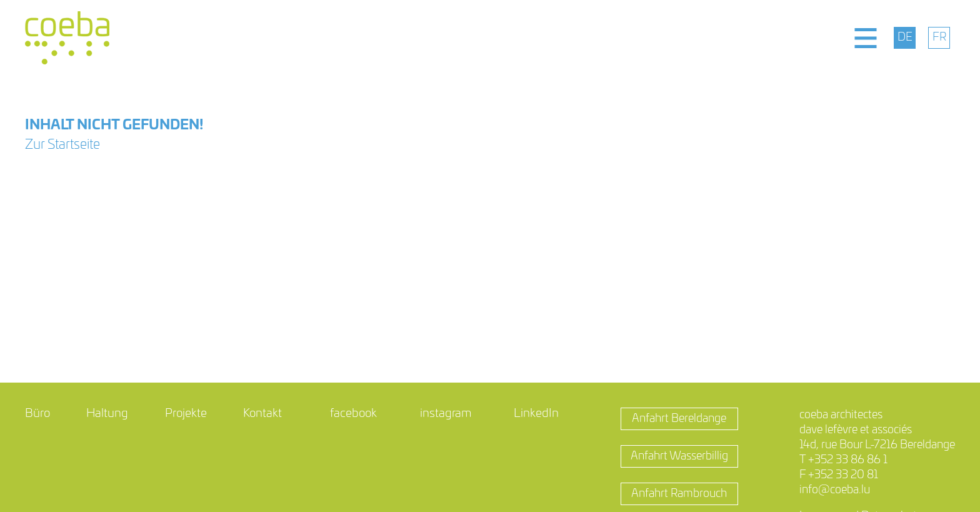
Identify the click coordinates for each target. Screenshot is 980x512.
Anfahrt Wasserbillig (679, 456)
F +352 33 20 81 (839, 475)
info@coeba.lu (835, 490)
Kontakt (262, 414)
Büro (37, 414)
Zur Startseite (62, 145)
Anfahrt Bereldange (679, 419)
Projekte (186, 414)
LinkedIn (536, 414)
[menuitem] (905, 38)
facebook (353, 414)
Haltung (107, 414)
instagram (446, 414)
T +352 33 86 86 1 (843, 460)
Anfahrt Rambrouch (679, 494)
